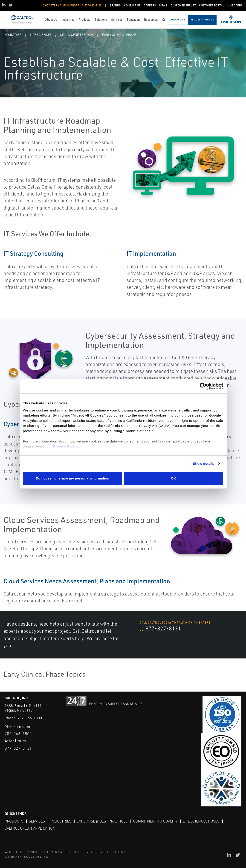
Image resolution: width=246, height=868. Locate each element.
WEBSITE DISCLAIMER (21, 852)
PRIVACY (102, 852)
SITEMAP (118, 852)
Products (14, 821)
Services (37, 821)
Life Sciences (41, 35)
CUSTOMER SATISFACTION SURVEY (67, 852)
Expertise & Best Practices (102, 821)
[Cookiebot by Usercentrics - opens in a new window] (203, 386)
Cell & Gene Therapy (77, 35)
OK (174, 478)
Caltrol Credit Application (30, 828)
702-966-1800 (30, 718)
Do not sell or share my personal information (73, 478)
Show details (204, 464)
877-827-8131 (160, 628)
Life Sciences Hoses (201, 821)
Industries (12, 35)
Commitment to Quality (155, 821)
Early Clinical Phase (119, 35)
